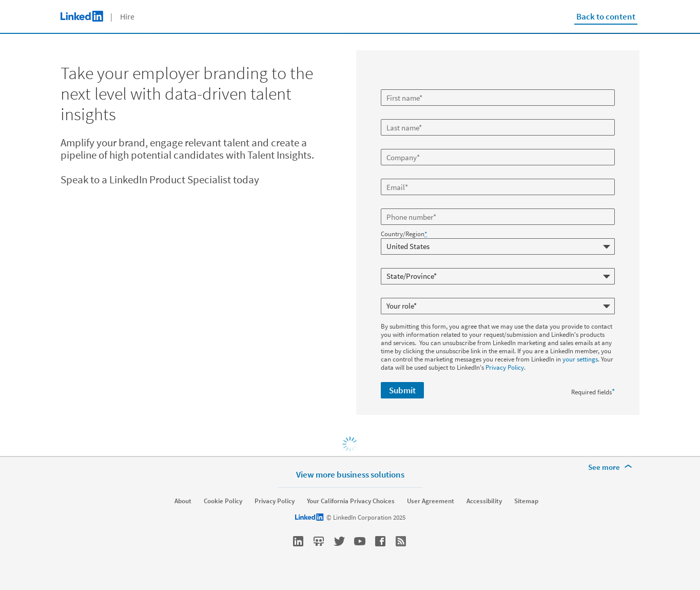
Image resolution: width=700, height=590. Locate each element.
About (183, 501)
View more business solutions (350, 474)
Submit (402, 390)
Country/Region (404, 234)
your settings (580, 359)
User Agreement (431, 501)
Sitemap (526, 501)
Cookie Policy (223, 501)
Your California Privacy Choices (351, 501)
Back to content (606, 16)
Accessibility (484, 501)
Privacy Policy (505, 367)
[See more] (612, 467)
